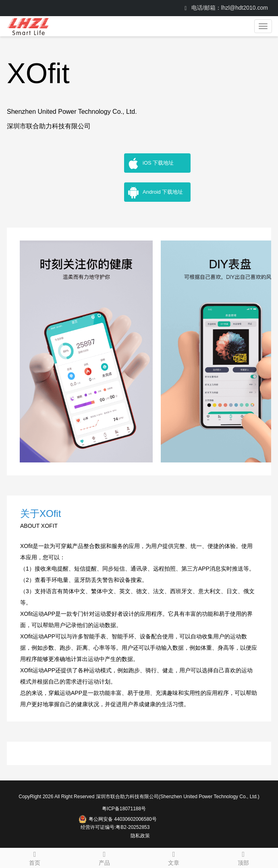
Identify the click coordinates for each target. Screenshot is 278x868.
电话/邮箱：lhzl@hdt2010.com (226, 8)
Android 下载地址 (155, 192)
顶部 (244, 857)
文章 (174, 857)
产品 (105, 857)
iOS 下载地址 (150, 163)
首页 (35, 857)
